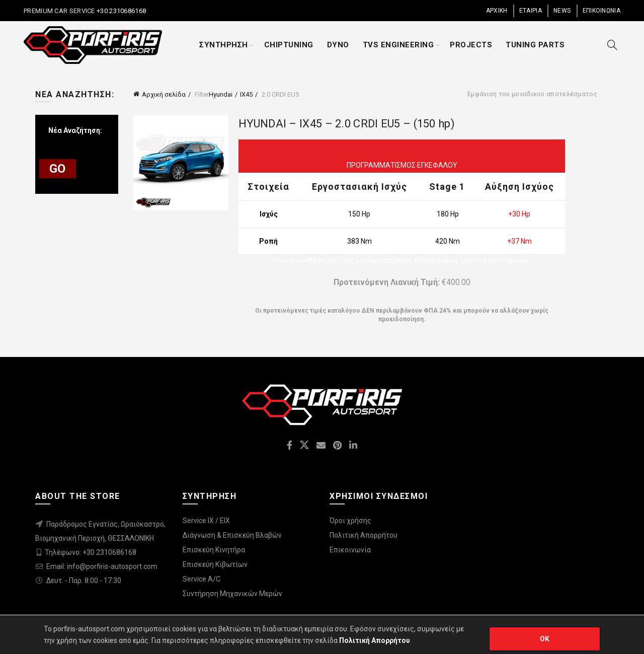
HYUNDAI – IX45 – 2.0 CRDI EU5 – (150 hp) (347, 124)
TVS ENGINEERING (398, 45)
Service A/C (202, 579)
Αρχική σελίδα (164, 94)
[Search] (612, 45)
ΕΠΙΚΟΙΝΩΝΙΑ (601, 11)
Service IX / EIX (206, 521)
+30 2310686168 (121, 11)
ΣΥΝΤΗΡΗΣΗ (224, 45)
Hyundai (221, 94)
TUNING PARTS (535, 45)
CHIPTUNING (289, 45)
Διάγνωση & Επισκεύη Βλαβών (232, 535)
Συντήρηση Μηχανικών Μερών (232, 594)
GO (58, 169)
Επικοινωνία (350, 550)
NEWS (562, 11)
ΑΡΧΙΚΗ (497, 11)
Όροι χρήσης (350, 521)
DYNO (338, 45)
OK (545, 639)
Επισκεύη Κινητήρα (214, 550)
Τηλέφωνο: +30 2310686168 (91, 552)
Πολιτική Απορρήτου (364, 535)
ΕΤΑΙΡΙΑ (531, 11)
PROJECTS (471, 45)
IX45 (246, 94)
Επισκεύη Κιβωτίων (215, 564)
